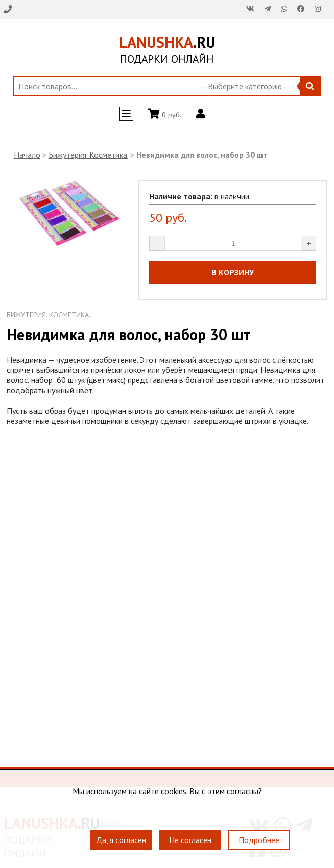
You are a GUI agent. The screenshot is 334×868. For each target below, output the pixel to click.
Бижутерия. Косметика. (88, 155)
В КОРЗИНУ (233, 272)
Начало (27, 155)
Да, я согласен (121, 840)
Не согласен (190, 840)
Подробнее (259, 840)
